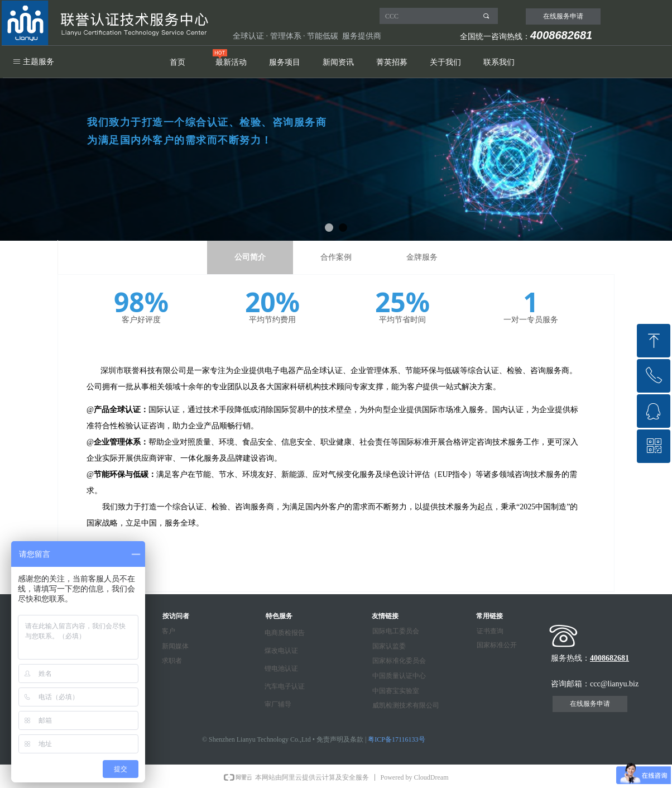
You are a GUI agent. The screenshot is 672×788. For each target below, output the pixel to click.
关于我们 (445, 62)
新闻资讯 (338, 62)
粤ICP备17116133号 (396, 739)
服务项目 (285, 62)
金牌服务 (422, 257)
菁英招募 (392, 62)
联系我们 (499, 62)
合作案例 (336, 257)
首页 (177, 62)
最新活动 (231, 62)
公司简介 (250, 257)
